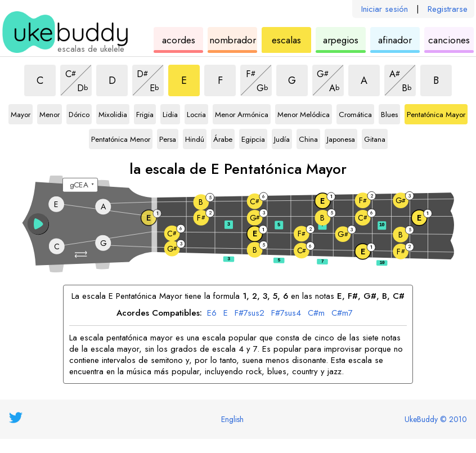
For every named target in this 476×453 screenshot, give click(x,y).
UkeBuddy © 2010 (436, 419)
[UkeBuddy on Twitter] (16, 418)
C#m (316, 313)
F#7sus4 (286, 313)
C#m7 (342, 313)
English (232, 419)
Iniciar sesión (385, 9)
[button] (82, 255)
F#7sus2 (250, 313)
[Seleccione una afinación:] (80, 185)
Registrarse (448, 9)
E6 (212, 313)
